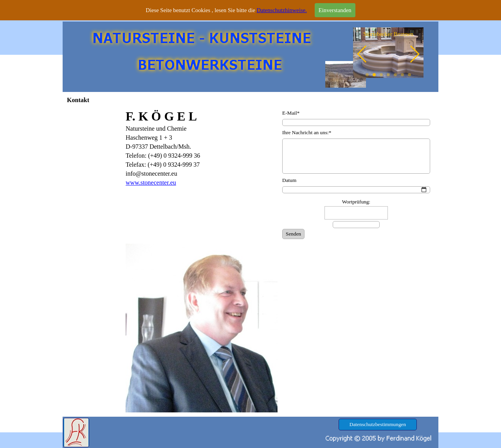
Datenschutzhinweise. (282, 10)
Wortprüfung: (356, 202)
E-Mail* (291, 113)
